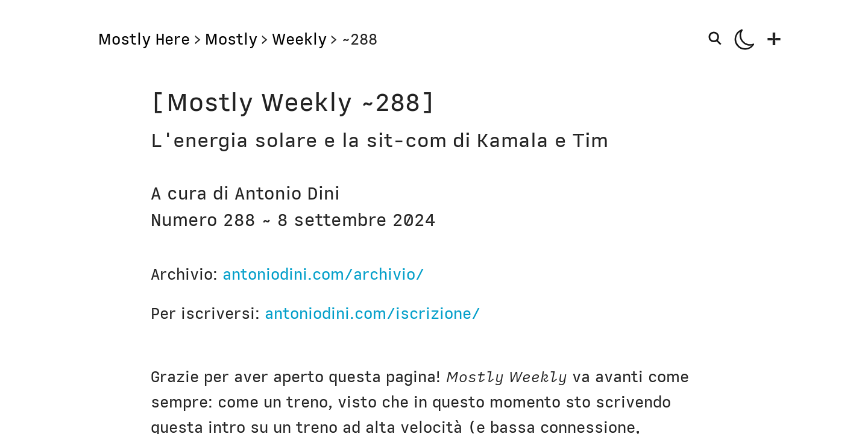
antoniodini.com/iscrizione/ (373, 313)
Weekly (299, 39)
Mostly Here (144, 39)
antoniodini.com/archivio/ (323, 274)
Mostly (231, 39)
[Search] (717, 38)
